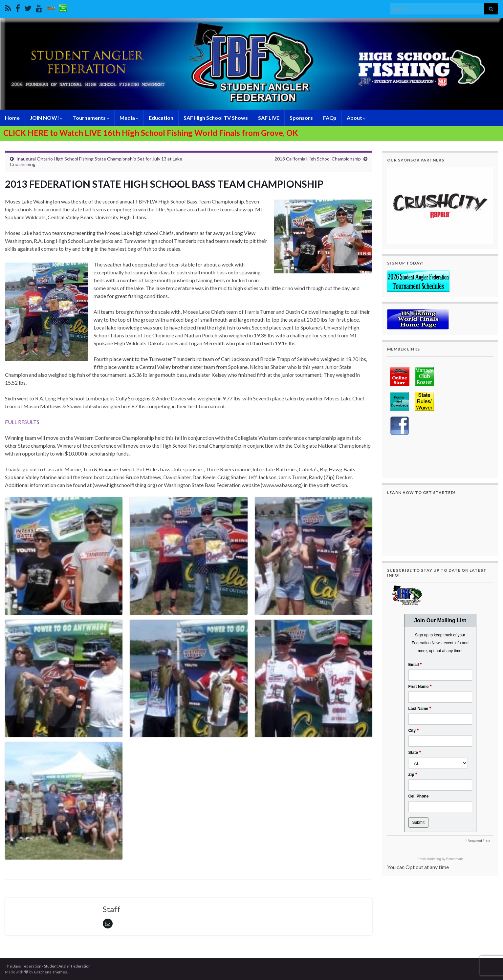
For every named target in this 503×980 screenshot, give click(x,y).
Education (161, 118)
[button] (440, 206)
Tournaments (91, 118)
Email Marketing (429, 859)
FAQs (330, 118)
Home (12, 118)
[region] (440, 206)
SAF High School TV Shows (216, 118)
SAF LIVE (269, 118)
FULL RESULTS (22, 422)
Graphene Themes (50, 972)
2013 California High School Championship (318, 159)
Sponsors (301, 118)
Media (129, 118)
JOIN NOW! (46, 118)
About (356, 118)
